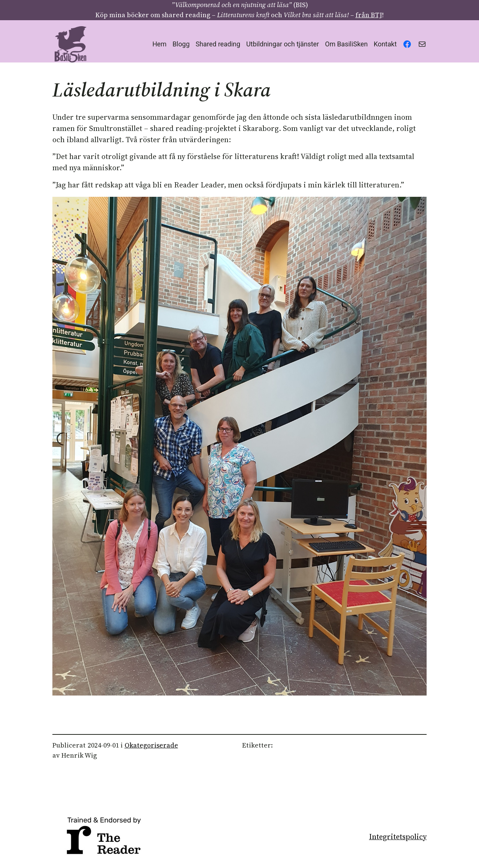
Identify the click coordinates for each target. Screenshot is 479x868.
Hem (159, 44)
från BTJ (369, 15)
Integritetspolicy (398, 837)
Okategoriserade (151, 745)
